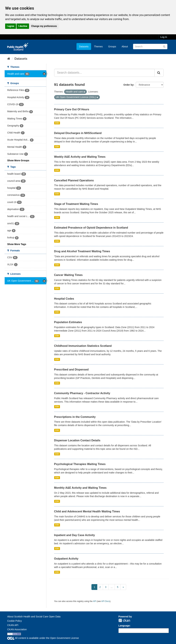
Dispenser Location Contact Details (77, 440)
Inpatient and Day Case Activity (75, 535)
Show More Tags (17, 244)
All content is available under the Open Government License (43, 638)
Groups (112, 47)
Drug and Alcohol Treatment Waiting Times (82, 251)
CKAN (124, 620)
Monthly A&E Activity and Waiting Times (80, 488)
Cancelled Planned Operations (74, 180)
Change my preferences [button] (44, 26)
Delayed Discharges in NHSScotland (78, 133)
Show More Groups (18, 160)
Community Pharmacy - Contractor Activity (82, 393)
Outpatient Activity (66, 559)
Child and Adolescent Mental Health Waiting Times (87, 511)
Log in (164, 37)
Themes (98, 47)
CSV (57, 123)
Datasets (84, 47)
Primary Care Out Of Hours (72, 109)
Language (124, 626)
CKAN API (13, 625)
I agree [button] (11, 26)
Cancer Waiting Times (68, 275)
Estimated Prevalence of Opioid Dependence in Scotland (91, 228)
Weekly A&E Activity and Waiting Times (80, 157)
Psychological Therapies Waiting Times (80, 464)
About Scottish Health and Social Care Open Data (34, 617)
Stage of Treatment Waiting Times (76, 204)
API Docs (106, 601)
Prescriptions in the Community (75, 417)
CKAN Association (17, 629)
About (125, 47)
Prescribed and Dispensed (71, 370)
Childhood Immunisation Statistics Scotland (83, 346)
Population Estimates (68, 322)
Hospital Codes (64, 299)
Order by (128, 85)
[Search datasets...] (104, 73)
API (95, 601)
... (112, 587)
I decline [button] (23, 26)
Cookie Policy (15, 621)
